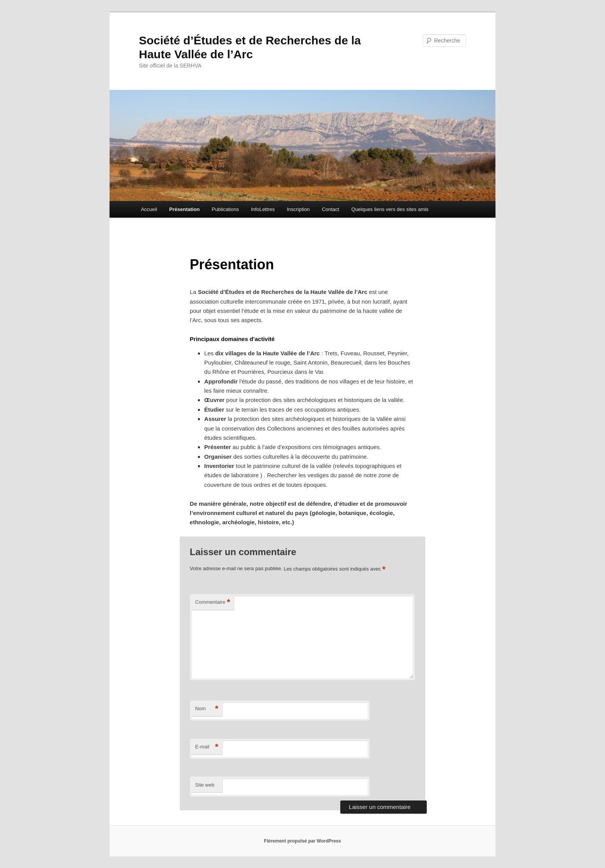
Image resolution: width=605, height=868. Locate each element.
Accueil (149, 209)
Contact (330, 209)
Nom (207, 709)
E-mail (207, 747)
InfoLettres (263, 209)
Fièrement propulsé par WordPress (302, 841)
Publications (225, 209)
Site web (205, 785)
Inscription (298, 209)
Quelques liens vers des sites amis (390, 209)
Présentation (185, 209)
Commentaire (213, 602)
